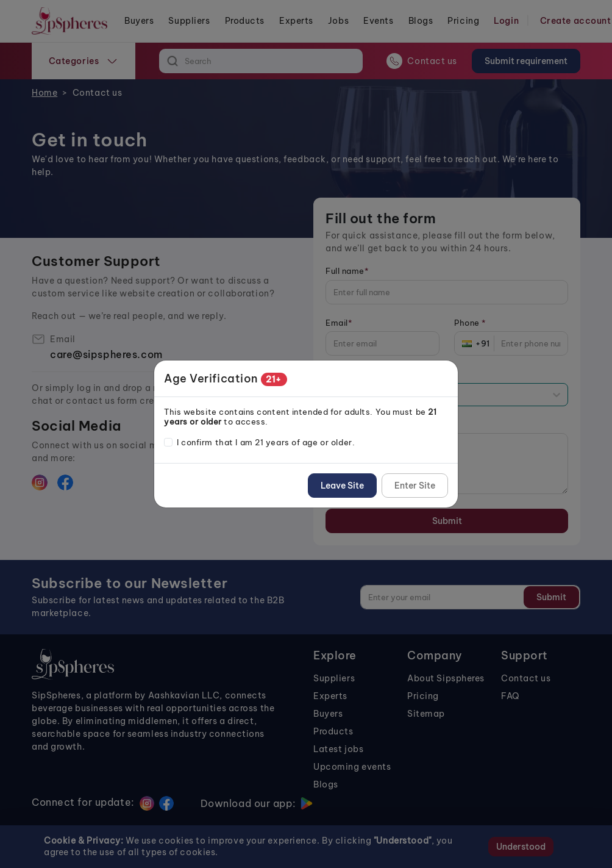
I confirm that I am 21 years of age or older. (266, 442)
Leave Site (342, 486)
